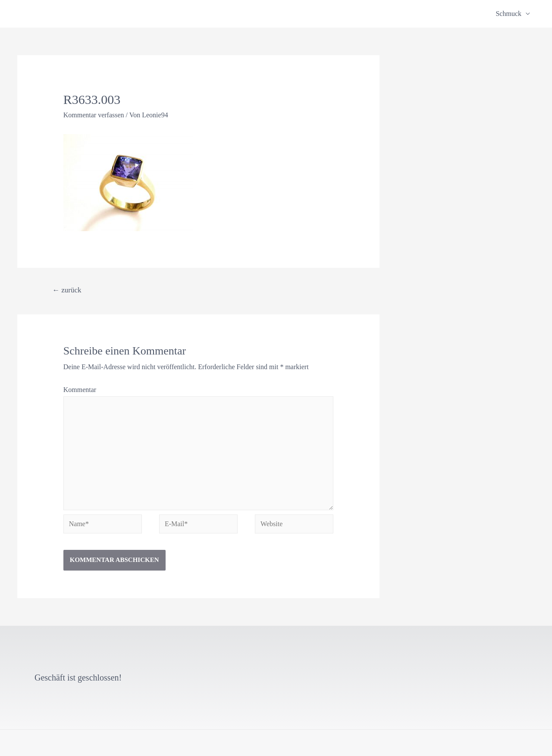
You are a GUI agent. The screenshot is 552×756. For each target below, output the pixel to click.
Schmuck (508, 14)
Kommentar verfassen (94, 115)
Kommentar (80, 390)
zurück (67, 290)
